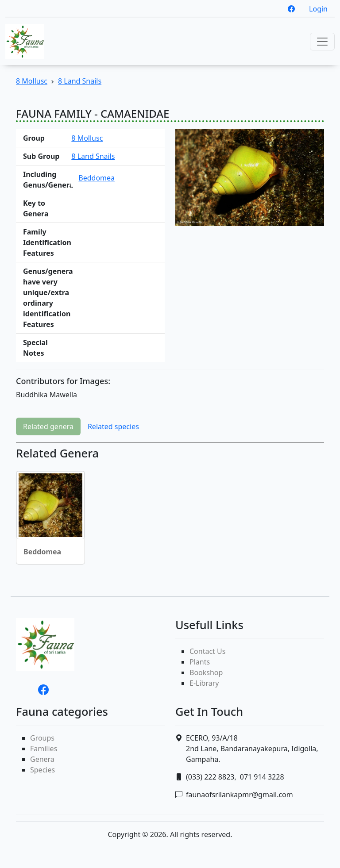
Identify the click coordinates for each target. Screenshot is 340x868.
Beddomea (97, 178)
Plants (200, 662)
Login (318, 9)
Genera (42, 759)
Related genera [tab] (48, 426)
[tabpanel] (170, 509)
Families (44, 749)
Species (42, 770)
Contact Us (207, 651)
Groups (42, 738)
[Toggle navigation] (322, 42)
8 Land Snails (80, 81)
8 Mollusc (32, 81)
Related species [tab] (113, 426)
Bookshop (206, 672)
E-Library (204, 683)
